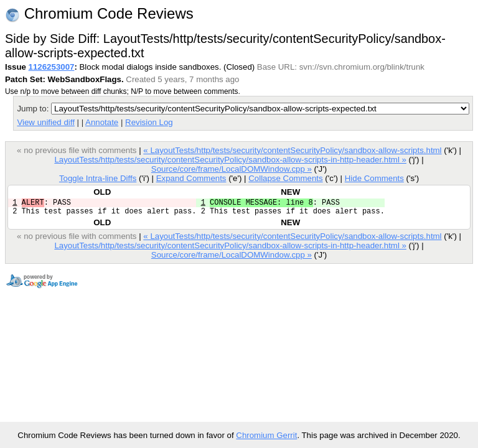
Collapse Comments (285, 178)
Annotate (102, 122)
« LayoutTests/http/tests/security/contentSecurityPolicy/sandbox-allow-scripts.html (292, 150)
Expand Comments (191, 178)
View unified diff (45, 122)
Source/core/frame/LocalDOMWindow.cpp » (232, 169)
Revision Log (149, 122)
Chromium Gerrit (266, 435)
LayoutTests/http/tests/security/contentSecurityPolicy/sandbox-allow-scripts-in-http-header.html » (230, 160)
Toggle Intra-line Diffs (98, 178)
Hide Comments (374, 178)
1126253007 (52, 67)
